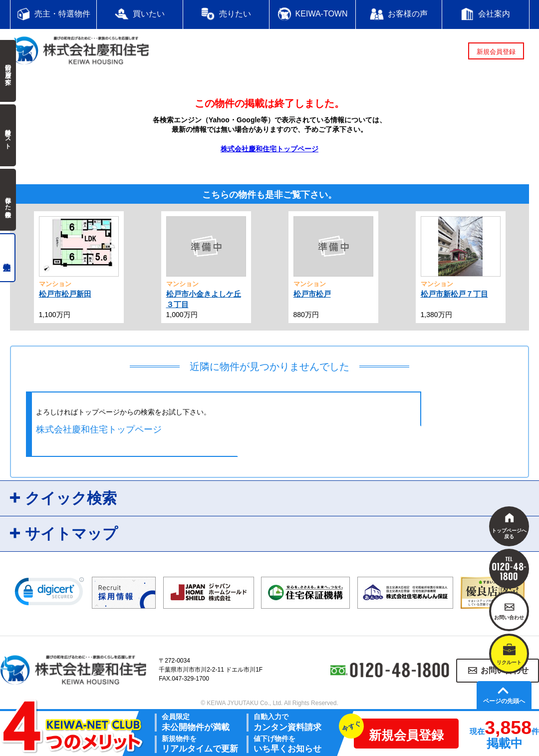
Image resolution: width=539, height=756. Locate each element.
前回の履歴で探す (8, 71)
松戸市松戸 (312, 294)
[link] (49, 594)
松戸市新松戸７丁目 (454, 294)
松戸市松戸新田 (65, 294)
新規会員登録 (496, 52)
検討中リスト (8, 135)
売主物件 (8, 258)
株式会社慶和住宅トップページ (269, 149)
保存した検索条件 (8, 200)
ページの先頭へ (504, 701)
